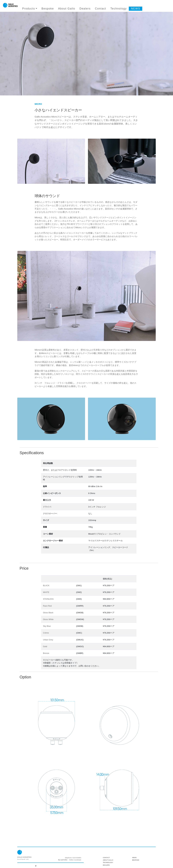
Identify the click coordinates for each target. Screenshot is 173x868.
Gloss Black (48, 613)
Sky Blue (47, 626)
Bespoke (48, 9)
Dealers (85, 9)
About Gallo (67, 9)
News (134, 858)
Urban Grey (48, 640)
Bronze (46, 653)
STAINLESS (48, 599)
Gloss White (48, 619)
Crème (46, 633)
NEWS (136, 9)
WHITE (46, 592)
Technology (119, 9)
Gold (45, 646)
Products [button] (29, 9)
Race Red (47, 606)
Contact (101, 9)
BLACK (46, 585)
